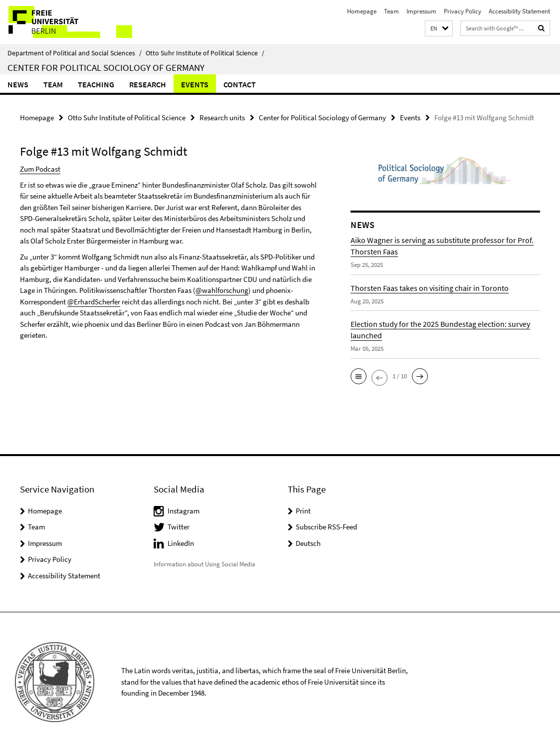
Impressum (421, 11)
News (18, 84)
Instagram (184, 511)
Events (195, 84)
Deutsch (308, 543)
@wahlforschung (222, 290)
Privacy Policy (463, 11)
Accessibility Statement (519, 11)
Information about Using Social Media (204, 564)
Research (148, 84)
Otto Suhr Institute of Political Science (205, 53)
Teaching (96, 84)
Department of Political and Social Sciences (75, 53)
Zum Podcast (40, 169)
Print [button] (303, 511)
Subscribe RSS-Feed (326, 527)
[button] (439, 29)
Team (391, 11)
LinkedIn (181, 543)
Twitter (179, 527)
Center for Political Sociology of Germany (106, 67)
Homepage (362, 11)
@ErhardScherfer (94, 302)
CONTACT (240, 84)
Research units (222, 118)
